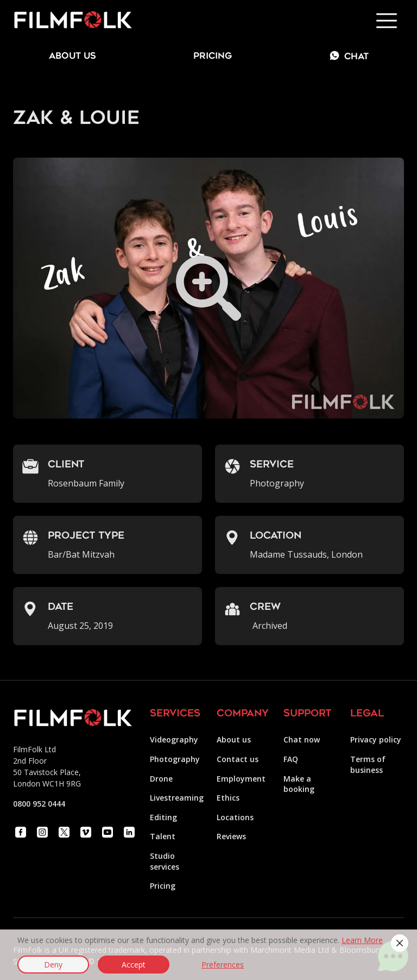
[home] (73, 21)
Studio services (165, 861)
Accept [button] (134, 965)
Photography (175, 759)
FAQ (291, 759)
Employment (241, 779)
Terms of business (368, 764)
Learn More (362, 940)
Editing (163, 817)
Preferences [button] (223, 965)
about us (72, 57)
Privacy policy (376, 739)
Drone (161, 779)
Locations (235, 817)
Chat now (302, 739)
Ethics (228, 798)
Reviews (231, 836)
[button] (400, 943)
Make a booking (299, 784)
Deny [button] (53, 965)
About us (234, 739)
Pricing (213, 57)
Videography (174, 739)
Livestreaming (177, 798)
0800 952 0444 (39, 804)
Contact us (238, 759)
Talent (163, 836)
